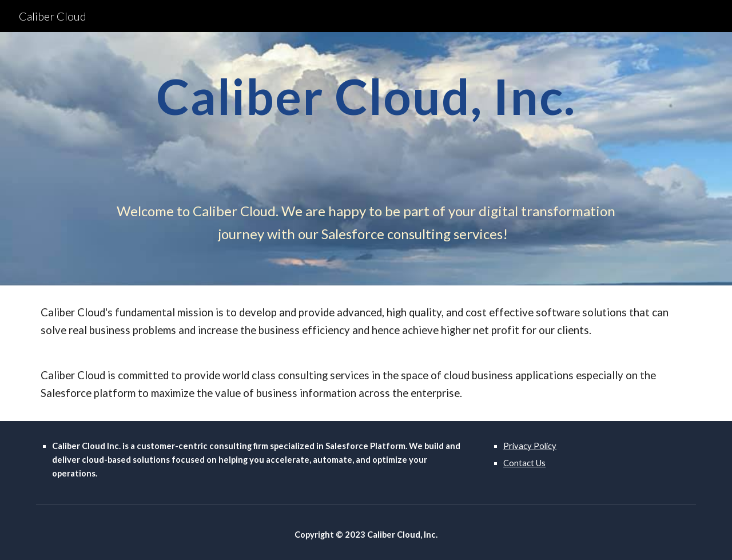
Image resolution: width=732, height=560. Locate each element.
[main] (366, 117)
